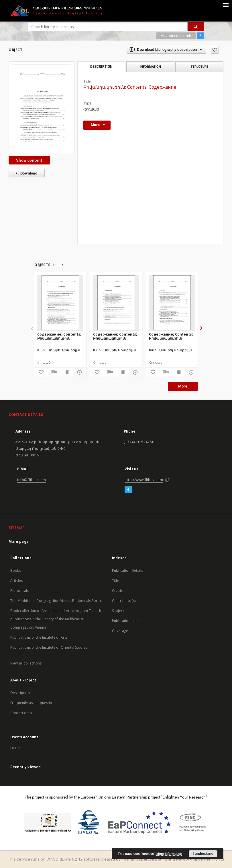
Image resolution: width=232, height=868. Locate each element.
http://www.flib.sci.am (144, 480)
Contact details (23, 713)
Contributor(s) (124, 601)
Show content (29, 160)
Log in (15, 748)
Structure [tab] (199, 67)
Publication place (126, 621)
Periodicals (20, 591)
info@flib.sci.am (32, 480)
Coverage (120, 631)
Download (25, 173)
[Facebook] (128, 490)
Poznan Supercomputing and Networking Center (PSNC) (173, 859)
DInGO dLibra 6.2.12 (65, 859)
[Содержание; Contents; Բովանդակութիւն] (60, 303)
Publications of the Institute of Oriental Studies (49, 647)
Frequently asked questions (33, 703)
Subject (118, 611)
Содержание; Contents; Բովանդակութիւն (59, 336)
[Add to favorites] (215, 50)
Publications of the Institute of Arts (39, 637)
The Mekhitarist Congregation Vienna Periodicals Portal (56, 601)
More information (169, 854)
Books (16, 570)
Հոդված (91, 109)
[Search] (196, 27)
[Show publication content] (67, 372)
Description (20, 693)
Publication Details (127, 570)
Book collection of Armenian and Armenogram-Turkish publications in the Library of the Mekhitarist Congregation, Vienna (56, 619)
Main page (19, 541)
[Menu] (225, 5)
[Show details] (79, 372)
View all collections (26, 663)
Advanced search (176, 36)
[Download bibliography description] (54, 372)
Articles (16, 581)
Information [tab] (150, 67)
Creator (118, 591)
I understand (203, 854)
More (183, 386)
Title (116, 581)
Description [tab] (101, 67)
